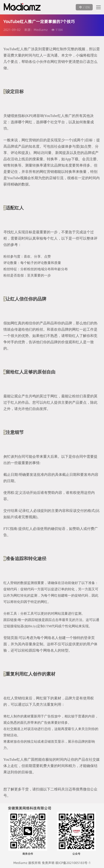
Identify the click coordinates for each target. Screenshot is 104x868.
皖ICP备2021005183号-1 (73, 863)
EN (87, 7)
